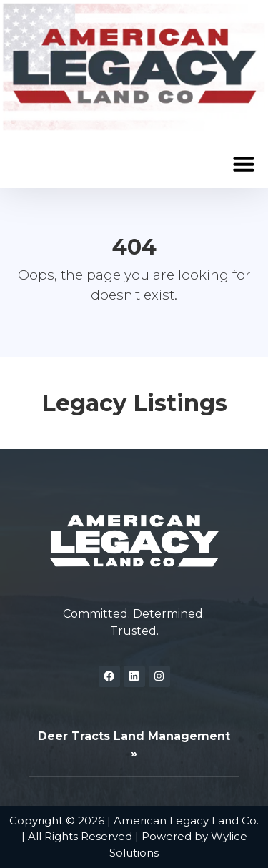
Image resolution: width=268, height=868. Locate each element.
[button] (244, 164)
